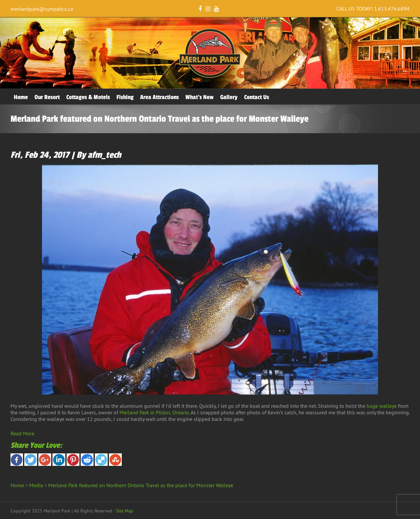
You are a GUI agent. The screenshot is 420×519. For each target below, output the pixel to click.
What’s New (199, 97)
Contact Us (257, 97)
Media (36, 485)
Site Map (125, 511)
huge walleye (382, 406)
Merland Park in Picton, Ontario (154, 412)
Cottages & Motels (88, 97)
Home (21, 97)
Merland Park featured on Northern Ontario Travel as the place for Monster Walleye (141, 485)
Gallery (229, 97)
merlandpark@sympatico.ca (42, 9)
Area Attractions (159, 97)
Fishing (125, 97)
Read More (22, 433)
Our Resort (47, 97)
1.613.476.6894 (392, 9)
